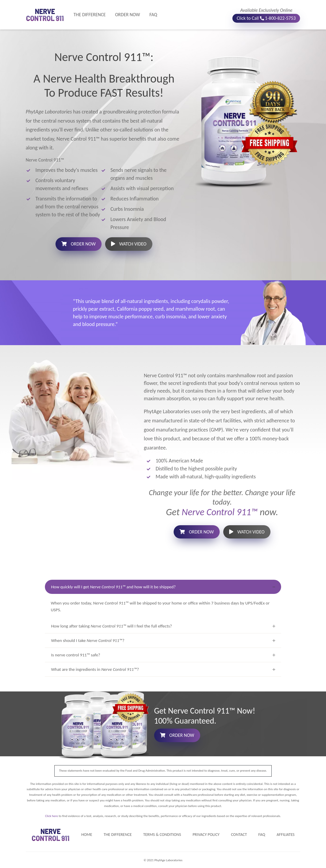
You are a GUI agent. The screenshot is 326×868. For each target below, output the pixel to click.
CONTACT (239, 835)
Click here (52, 816)
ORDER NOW (128, 15)
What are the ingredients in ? (95, 669)
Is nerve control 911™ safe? (76, 655)
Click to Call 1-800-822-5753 (266, 18)
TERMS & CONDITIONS (162, 835)
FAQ (153, 15)
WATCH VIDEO (129, 244)
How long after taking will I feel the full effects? (111, 626)
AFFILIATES (286, 835)
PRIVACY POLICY (206, 835)
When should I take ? (88, 640)
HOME (87, 835)
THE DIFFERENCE (92, 14)
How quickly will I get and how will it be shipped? (113, 587)
